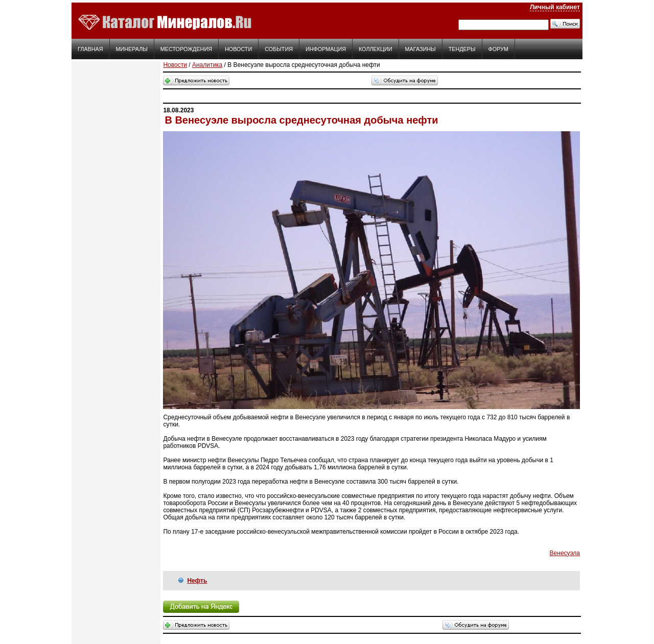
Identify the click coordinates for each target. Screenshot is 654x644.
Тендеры (462, 49)
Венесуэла (565, 553)
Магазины (421, 49)
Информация (326, 49)
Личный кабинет (555, 7)
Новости (238, 49)
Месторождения (186, 49)
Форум (498, 49)
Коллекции (376, 49)
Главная (90, 49)
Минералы (132, 49)
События (279, 49)
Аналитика (207, 65)
